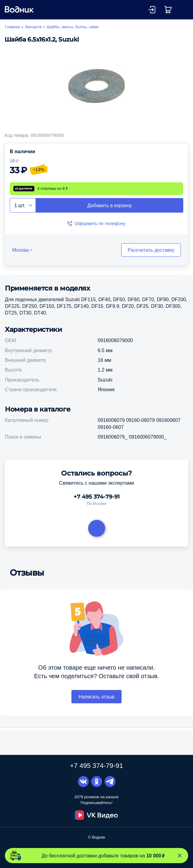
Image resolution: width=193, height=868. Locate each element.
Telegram (110, 782)
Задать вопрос (97, 534)
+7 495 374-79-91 (97, 503)
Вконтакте (83, 782)
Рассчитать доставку (151, 256)
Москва (21, 256)
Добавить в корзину (109, 211)
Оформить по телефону (100, 229)
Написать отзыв (97, 702)
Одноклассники (97, 782)
